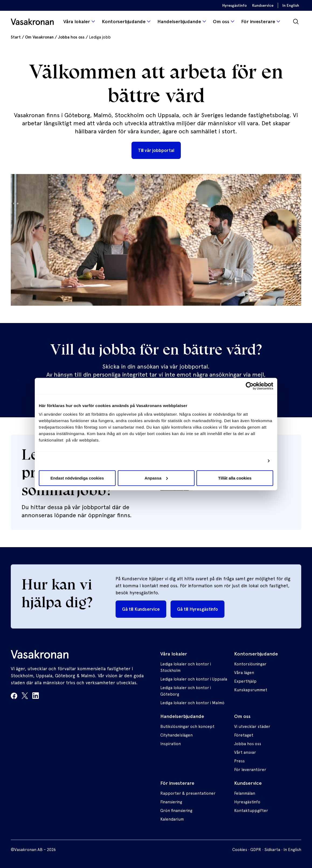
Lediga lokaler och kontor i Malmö (192, 703)
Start (16, 37)
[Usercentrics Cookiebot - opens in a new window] (250, 386)
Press (239, 761)
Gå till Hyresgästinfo (197, 609)
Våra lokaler (77, 21)
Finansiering (171, 802)
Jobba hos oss (71, 37)
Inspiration (171, 744)
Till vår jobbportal (156, 150)
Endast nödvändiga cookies (77, 478)
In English (291, 5)
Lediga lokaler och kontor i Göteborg (186, 691)
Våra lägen (244, 673)
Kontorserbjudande (124, 21)
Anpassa (156, 478)
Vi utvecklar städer (252, 727)
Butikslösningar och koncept (187, 727)
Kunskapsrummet (251, 690)
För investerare (258, 21)
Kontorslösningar (250, 664)
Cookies (240, 850)
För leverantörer (250, 770)
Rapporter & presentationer (188, 793)
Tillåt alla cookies (235, 478)
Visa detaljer (251, 461)
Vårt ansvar (245, 752)
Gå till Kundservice (141, 609)
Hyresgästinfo (235, 5)
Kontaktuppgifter (251, 811)
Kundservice (263, 5)
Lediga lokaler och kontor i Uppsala (194, 679)
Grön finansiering (176, 811)
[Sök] (296, 22)
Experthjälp (245, 681)
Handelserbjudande (179, 21)
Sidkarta (272, 850)
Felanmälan (245, 793)
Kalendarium (172, 819)
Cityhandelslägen (176, 735)
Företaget (244, 735)
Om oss (221, 21)
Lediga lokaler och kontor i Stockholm (186, 667)
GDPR (256, 850)
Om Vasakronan (39, 37)
